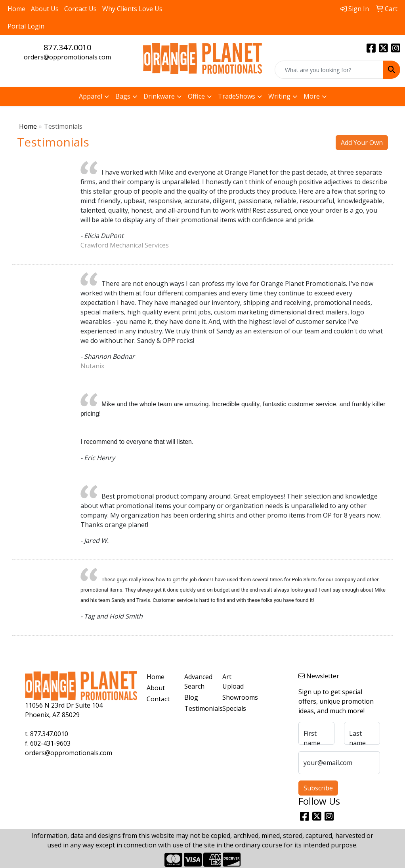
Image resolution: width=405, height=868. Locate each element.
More (312, 96)
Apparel (91, 96)
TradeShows (237, 96)
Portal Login (26, 26)
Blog (191, 697)
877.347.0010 (67, 47)
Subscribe (318, 788)
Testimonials (199, 708)
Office (196, 96)
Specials (234, 708)
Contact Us (80, 9)
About (156, 688)
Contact (158, 699)
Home (16, 9)
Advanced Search (198, 681)
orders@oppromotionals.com (67, 57)
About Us (45, 9)
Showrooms (237, 697)
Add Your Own (362, 143)
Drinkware (159, 96)
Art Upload (233, 681)
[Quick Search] (329, 70)
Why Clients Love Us (132, 9)
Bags (123, 96)
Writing (279, 96)
